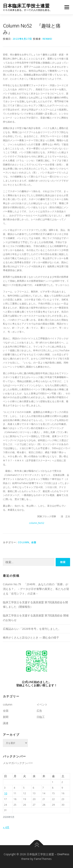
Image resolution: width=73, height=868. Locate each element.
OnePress (63, 854)
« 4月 (6, 827)
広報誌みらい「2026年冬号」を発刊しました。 (32, 629)
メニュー (67, 7)
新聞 (6, 717)
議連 (6, 723)
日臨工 (41, 717)
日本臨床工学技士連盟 (26, 6)
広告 (39, 711)
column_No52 (37, 523)
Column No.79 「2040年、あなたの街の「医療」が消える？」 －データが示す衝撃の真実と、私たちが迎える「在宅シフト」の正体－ (36, 589)
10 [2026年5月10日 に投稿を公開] (6, 793)
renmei (47, 39)
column (24, 542)
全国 (34, 542)
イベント (42, 704)
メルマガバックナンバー (18, 763)
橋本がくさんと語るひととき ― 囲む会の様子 (31, 637)
